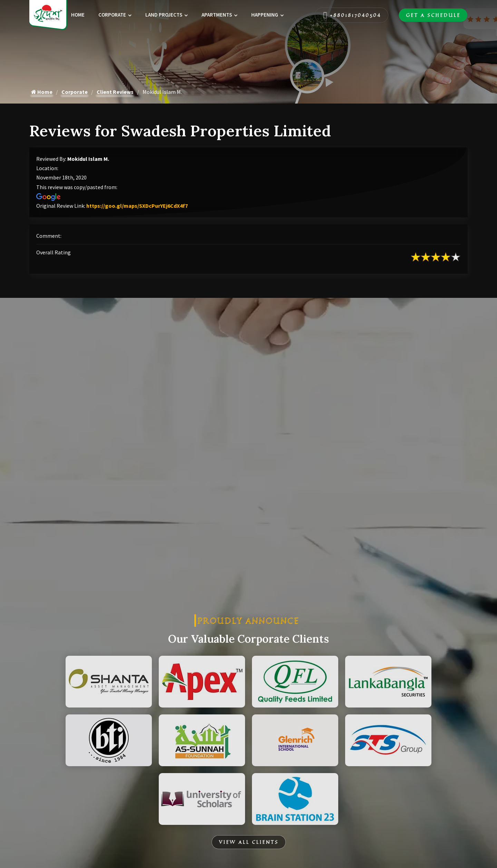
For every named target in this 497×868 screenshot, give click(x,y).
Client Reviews (115, 92)
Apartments (217, 15)
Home (78, 15)
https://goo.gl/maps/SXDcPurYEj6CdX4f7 (137, 206)
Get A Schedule (433, 15)
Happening (265, 15)
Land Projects (164, 15)
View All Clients (249, 842)
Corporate (112, 15)
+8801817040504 (352, 15)
